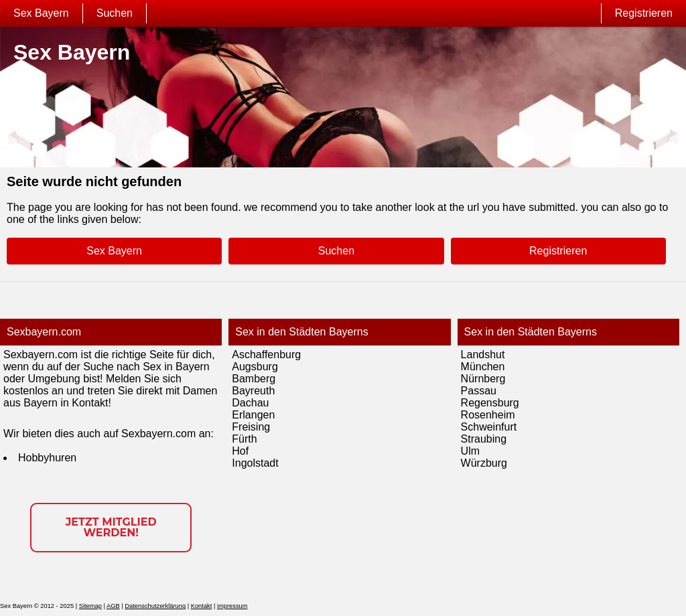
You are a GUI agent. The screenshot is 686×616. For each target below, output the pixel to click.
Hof (240, 451)
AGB (113, 606)
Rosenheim (488, 415)
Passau (479, 391)
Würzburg (484, 463)
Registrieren (644, 13)
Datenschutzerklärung (155, 606)
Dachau (250, 403)
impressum (232, 606)
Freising (251, 427)
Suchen (115, 13)
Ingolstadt (255, 463)
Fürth (244, 439)
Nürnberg (483, 379)
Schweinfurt (489, 427)
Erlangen (253, 415)
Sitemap (90, 606)
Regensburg (490, 403)
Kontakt (202, 606)
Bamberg (254, 379)
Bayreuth (253, 391)
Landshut (483, 355)
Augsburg (255, 367)
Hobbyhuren (47, 458)
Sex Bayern (41, 13)
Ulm (470, 451)
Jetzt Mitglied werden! (111, 527)
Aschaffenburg (266, 355)
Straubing (484, 439)
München (483, 367)
